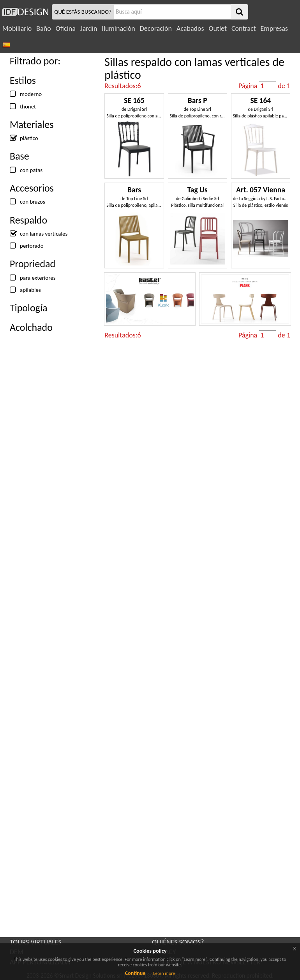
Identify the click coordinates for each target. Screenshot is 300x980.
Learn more (164, 973)
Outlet (218, 28)
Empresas (274, 28)
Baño (43, 28)
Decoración (156, 28)
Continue (135, 973)
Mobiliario (17, 28)
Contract (244, 28)
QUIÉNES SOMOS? (178, 942)
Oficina (66, 28)
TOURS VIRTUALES (36, 942)
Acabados (190, 28)
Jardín (89, 28)
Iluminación (118, 28)
